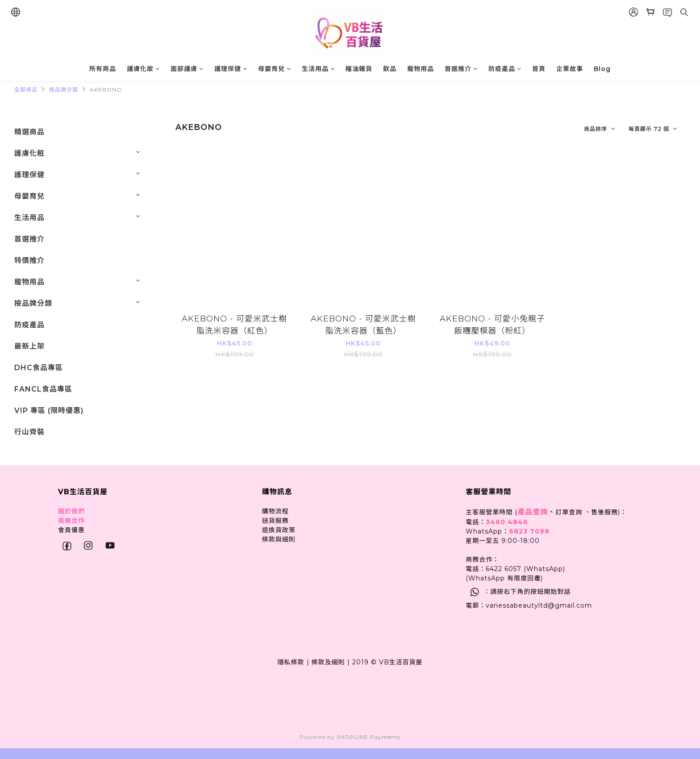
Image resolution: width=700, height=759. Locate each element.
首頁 (539, 69)
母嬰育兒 (275, 69)
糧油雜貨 (359, 69)
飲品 (390, 69)
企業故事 (570, 69)
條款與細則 (279, 539)
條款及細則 (328, 662)
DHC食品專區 (39, 368)
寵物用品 (421, 69)
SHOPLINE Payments (369, 737)
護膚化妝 (143, 69)
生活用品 (318, 69)
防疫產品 (505, 69)
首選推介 (461, 69)
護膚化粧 (29, 153)
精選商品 (29, 132)
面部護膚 (187, 69)
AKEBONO (106, 90)
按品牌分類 (64, 90)
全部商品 (26, 90)
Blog (602, 69)
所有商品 (103, 69)
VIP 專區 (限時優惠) (49, 411)
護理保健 (231, 69)
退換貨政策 (279, 530)
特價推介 (29, 261)
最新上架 (29, 346)
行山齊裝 (29, 432)
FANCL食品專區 (43, 389)
